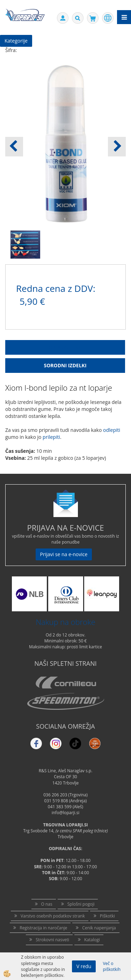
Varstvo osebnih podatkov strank (53, 916)
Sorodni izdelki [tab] (65, 365)
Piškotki (107, 916)
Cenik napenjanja (99, 928)
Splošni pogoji (81, 904)
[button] (117, 147)
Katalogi (92, 940)
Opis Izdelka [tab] (65, 347)
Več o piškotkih (112, 966)
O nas (47, 904)
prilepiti (51, 437)
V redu (84, 966)
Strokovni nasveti (52, 940)
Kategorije (16, 41)
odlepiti (112, 430)
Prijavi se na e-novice (64, 554)
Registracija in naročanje (43, 928)
